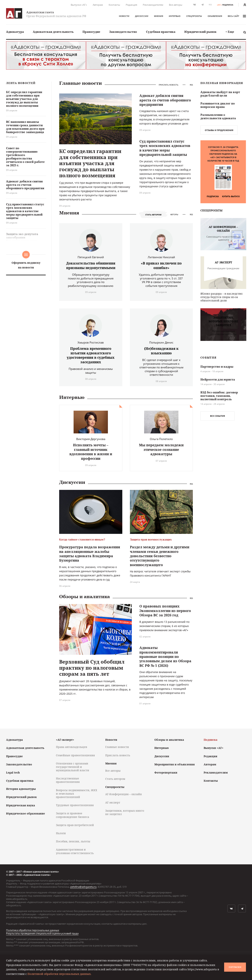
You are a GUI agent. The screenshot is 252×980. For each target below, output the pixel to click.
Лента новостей (21, 83)
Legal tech (13, 772)
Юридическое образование (26, 813)
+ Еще (230, 32)
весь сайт (237, 16)
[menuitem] (15, 32)
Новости (124, 16)
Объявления (215, 16)
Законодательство (123, 32)
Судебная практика (161, 32)
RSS (210, 5)
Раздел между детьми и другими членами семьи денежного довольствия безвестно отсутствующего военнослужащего (160, 556)
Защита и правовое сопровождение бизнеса (73, 815)
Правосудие (91, 32)
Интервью (175, 16)
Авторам (98, 5)
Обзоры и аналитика (84, 597)
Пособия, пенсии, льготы (73, 841)
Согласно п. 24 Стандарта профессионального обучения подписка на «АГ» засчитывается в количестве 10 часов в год (223, 154)
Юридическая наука (20, 805)
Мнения (159, 16)
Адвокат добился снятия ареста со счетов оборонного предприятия (165, 100)
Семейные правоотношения (75, 755)
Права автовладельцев (71, 747)
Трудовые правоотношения (75, 805)
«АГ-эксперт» (65, 740)
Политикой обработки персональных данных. (59, 974)
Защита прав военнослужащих (151, 540)
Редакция (131, 5)
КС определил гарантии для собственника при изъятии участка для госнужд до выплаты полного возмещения (90, 163)
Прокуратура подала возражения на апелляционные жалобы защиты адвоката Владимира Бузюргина (90, 554)
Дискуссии (142, 16)
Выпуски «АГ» (79, 5)
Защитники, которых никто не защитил (125, 812)
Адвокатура (15, 32)
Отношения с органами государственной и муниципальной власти (73, 767)
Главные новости (80, 83)
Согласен (235, 967)
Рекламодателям (153, 5)
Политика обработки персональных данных (33, 930)
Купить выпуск (231, 196)
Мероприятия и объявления (175, 764)
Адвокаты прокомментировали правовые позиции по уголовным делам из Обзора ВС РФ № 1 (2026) (165, 657)
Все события (217, 416)
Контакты (114, 5)
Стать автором (153, 214)
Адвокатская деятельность (53, 32)
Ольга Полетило (161, 439)
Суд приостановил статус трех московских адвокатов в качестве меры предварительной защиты (165, 148)
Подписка (213, 196)
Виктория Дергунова (91, 439)
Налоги (61, 833)
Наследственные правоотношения (68, 780)
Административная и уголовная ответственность (75, 851)
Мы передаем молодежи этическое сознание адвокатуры (161, 449)
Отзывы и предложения (219, 130)
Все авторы (176, 5)
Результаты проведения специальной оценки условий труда (42, 933)
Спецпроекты (194, 16)
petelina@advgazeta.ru (83, 887)
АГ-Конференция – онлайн (124, 794)
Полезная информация (222, 83)
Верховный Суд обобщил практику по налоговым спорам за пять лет (92, 668)
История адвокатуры (21, 789)
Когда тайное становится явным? (82, 540)
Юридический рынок (200, 32)
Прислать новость (168, 85)
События (208, 358)
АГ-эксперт (113, 802)
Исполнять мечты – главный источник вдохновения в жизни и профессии (91, 452)
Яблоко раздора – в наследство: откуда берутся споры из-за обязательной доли (222, 297)
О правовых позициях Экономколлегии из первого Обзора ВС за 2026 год (165, 611)
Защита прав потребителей (75, 825)
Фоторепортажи (166, 772)
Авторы (174, 215)
